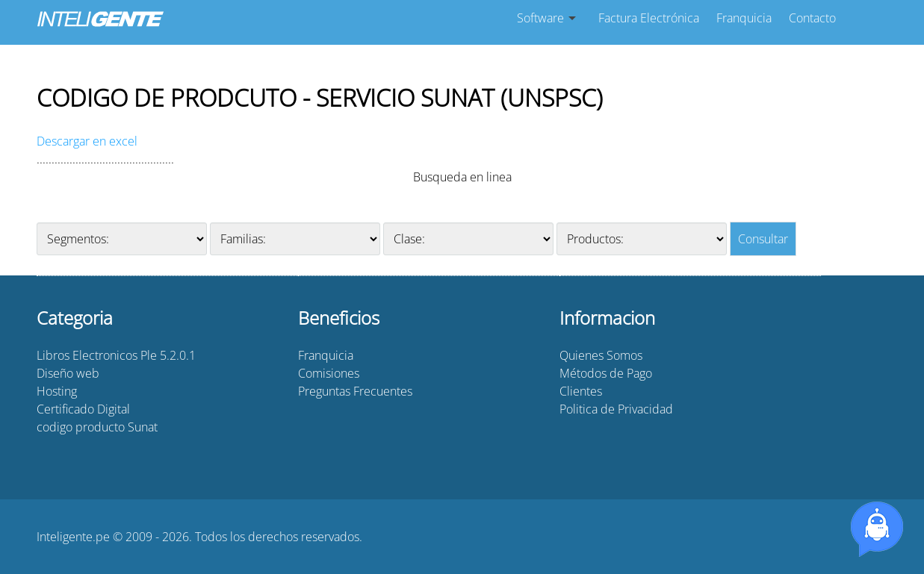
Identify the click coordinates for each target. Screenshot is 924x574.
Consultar (763, 239)
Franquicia (744, 18)
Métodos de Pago (606, 373)
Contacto (812, 18)
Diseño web (68, 373)
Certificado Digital (83, 409)
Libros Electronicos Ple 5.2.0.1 (116, 355)
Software (540, 18)
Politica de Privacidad (616, 409)
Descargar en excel (87, 141)
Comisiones (329, 373)
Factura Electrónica (649, 18)
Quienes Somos (601, 355)
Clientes (581, 391)
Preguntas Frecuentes (355, 391)
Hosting (57, 391)
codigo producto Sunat (97, 427)
